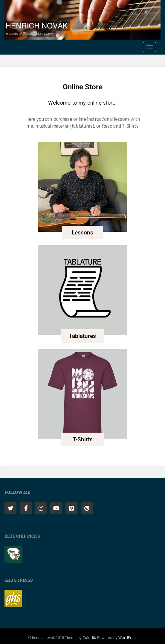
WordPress (128, 638)
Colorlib (89, 638)
